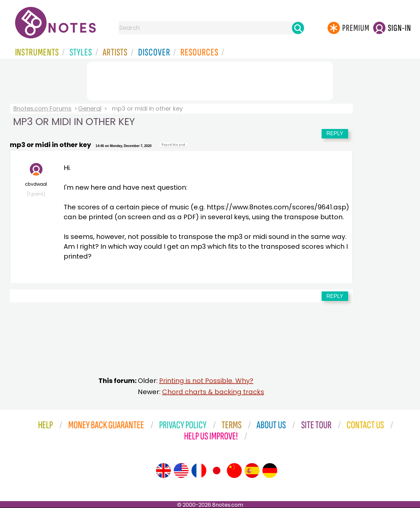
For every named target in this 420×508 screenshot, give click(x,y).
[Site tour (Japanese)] (217, 471)
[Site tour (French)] (199, 471)
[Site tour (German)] (270, 471)
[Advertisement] (210, 80)
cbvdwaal (36, 180)
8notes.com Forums (42, 108)
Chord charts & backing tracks (213, 392)
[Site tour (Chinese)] (234, 471)
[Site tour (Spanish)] (252, 471)
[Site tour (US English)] (181, 471)
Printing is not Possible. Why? (206, 381)
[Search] (298, 28)
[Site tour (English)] (163, 471)
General (90, 108)
